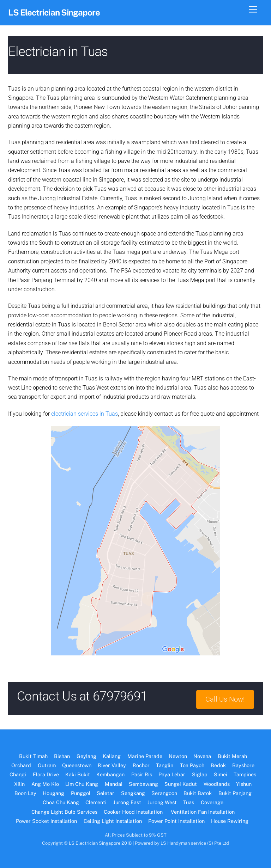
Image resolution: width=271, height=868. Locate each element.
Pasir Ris (142, 774)
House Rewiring (230, 821)
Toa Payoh (192, 765)
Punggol (81, 793)
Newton (178, 756)
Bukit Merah (232, 756)
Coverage (212, 802)
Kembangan (110, 774)
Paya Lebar (172, 774)
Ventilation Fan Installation (203, 812)
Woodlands (217, 784)
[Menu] (253, 10)
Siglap (200, 774)
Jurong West (162, 802)
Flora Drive (46, 774)
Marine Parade (145, 756)
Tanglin (165, 765)
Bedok (218, 765)
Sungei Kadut (181, 784)
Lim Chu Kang (82, 784)
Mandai (114, 784)
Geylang (86, 756)
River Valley (112, 765)
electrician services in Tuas (85, 414)
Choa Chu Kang (61, 802)
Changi (18, 774)
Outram (47, 765)
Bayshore (243, 765)
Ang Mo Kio (45, 784)
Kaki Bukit (78, 774)
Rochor (141, 765)
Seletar (106, 793)
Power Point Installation (176, 821)
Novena (202, 756)
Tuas (189, 802)
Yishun (244, 784)
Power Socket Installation (46, 821)
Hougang (53, 793)
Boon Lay (25, 793)
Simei (221, 774)
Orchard (21, 765)
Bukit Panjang (235, 793)
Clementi (96, 802)
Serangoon (164, 793)
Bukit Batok (198, 793)
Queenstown (77, 765)
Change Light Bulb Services (64, 812)
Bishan (62, 756)
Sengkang (133, 793)
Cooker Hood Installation (134, 812)
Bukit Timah (33, 756)
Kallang (112, 756)
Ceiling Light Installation (113, 821)
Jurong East (127, 802)
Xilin (19, 784)
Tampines (245, 774)
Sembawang (143, 784)
